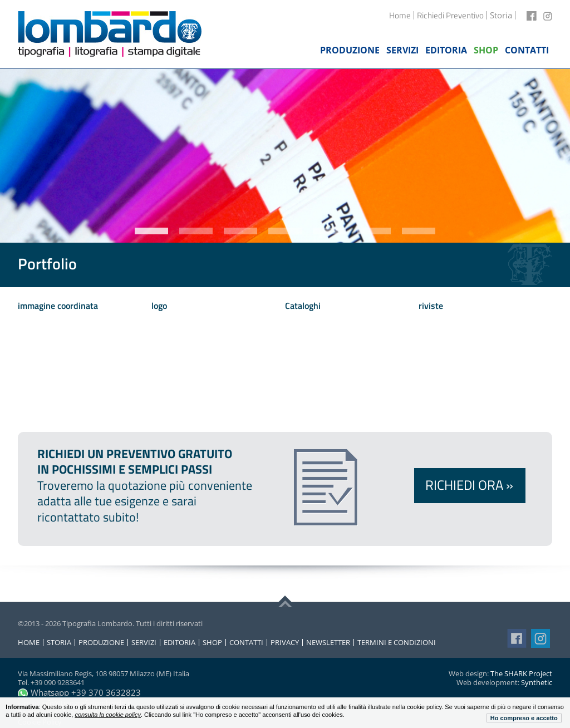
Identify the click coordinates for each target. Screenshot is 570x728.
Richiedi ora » (469, 485)
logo (159, 306)
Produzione (101, 643)
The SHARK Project (521, 673)
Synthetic (537, 682)
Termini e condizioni (397, 643)
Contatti (246, 643)
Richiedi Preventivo (450, 15)
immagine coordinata (58, 306)
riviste (431, 306)
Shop (212, 643)
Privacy (285, 643)
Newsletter (328, 643)
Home (400, 15)
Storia (59, 643)
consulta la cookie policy (108, 715)
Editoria (180, 643)
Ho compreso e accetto (524, 718)
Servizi (144, 643)
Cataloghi (303, 306)
